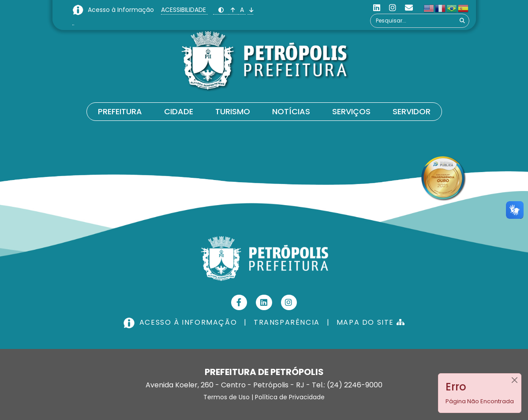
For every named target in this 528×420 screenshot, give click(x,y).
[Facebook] (239, 302)
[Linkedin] (377, 8)
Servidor (412, 111)
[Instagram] (393, 8)
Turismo (233, 111)
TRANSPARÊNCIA (287, 322)
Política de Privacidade (290, 397)
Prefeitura (120, 111)
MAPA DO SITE (371, 322)
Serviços (351, 111)
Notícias (291, 111)
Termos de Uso (227, 397)
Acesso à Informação (122, 10)
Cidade (179, 111)
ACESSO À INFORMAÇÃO (181, 322)
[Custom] (409, 8)
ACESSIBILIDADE (184, 10)
